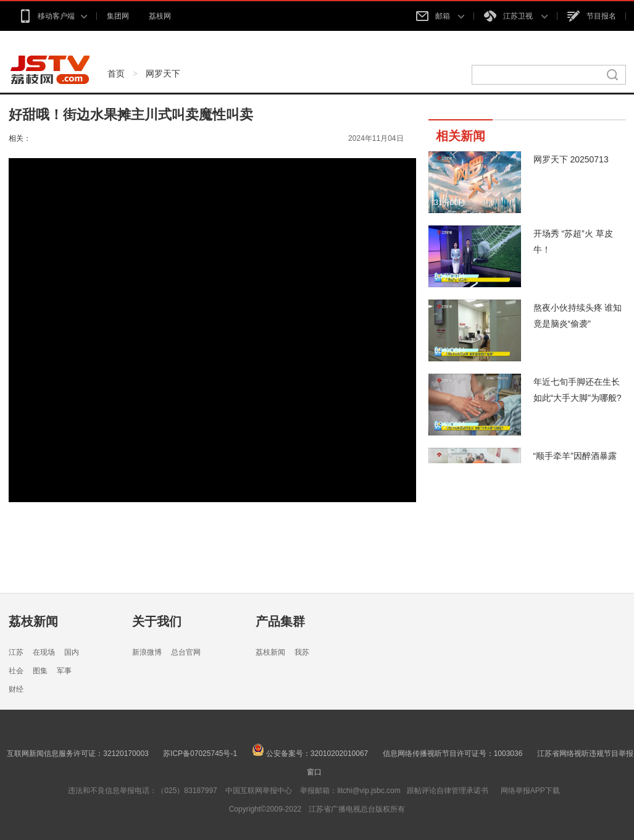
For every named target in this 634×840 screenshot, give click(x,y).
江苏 (16, 652)
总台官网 (186, 652)
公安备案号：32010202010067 (310, 754)
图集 (40, 671)
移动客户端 (53, 16)
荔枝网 (160, 16)
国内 (72, 652)
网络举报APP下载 (530, 791)
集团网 (118, 16)
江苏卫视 (515, 16)
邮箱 (440, 16)
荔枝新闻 (33, 621)
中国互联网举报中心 (259, 791)
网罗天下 (163, 73)
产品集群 (280, 621)
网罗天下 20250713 (571, 159)
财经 (16, 689)
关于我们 (157, 621)
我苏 (302, 652)
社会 (16, 671)
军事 (64, 671)
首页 (116, 73)
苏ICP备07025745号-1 (200, 754)
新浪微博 (147, 652)
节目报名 (592, 16)
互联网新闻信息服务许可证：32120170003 (77, 754)
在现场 (44, 652)
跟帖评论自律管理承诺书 (448, 791)
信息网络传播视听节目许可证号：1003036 (453, 754)
